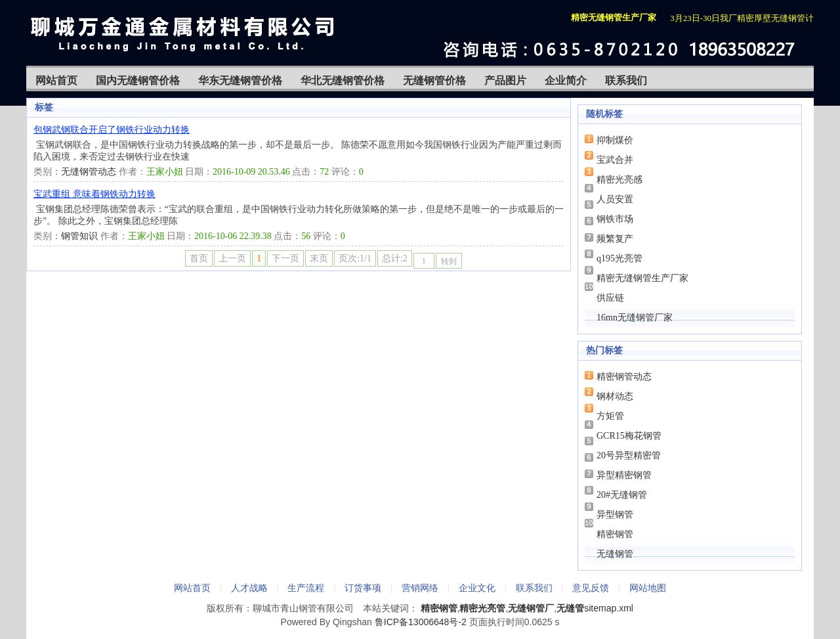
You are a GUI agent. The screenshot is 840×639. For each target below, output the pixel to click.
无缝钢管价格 (434, 80)
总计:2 (395, 258)
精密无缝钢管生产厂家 (642, 278)
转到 (449, 261)
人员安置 (615, 199)
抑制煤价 (615, 140)
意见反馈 (591, 588)
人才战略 (249, 588)
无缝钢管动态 (89, 172)
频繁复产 (615, 239)
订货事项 (363, 588)
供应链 (610, 298)
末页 (319, 258)
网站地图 (648, 588)
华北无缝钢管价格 (343, 80)
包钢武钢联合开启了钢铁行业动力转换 (112, 130)
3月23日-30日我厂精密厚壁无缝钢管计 (742, 18)
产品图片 (505, 80)
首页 (199, 258)
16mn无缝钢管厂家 (635, 318)
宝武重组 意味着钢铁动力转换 (94, 194)
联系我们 (626, 80)
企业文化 (477, 588)
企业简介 (566, 80)
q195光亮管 (619, 258)
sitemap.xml (609, 608)
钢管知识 (79, 236)
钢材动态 (615, 396)
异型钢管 (615, 515)
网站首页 (56, 80)
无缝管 (570, 608)
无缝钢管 (615, 554)
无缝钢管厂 (531, 608)
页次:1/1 (355, 258)
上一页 (232, 258)
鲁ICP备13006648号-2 (421, 622)
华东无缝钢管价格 (240, 80)
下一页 (285, 258)
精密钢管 (615, 534)
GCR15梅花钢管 (629, 436)
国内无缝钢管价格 (138, 80)
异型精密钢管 (624, 475)
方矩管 (610, 416)
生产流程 (306, 588)
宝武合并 (615, 160)
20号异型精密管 (629, 455)
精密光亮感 (619, 180)
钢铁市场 (615, 219)
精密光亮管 (482, 608)
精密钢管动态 (624, 377)
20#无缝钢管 (622, 495)
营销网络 (420, 588)
